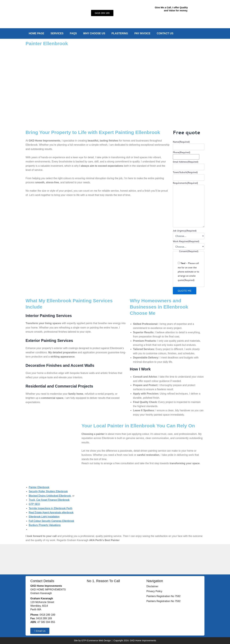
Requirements (185, 183)
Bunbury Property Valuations (45, 525)
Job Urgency (185, 231)
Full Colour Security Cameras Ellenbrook (52, 521)
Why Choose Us (94, 33)
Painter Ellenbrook (39, 487)
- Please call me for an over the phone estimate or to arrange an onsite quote (188, 272)
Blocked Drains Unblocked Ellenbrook (50, 496)
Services (57, 33)
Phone (182, 152)
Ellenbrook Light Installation (44, 517)
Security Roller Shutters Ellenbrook (49, 491)
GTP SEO (34, 504)
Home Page (36, 33)
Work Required (186, 241)
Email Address (186, 162)
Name (181, 142)
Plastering (120, 33)
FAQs (73, 33)
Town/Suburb (185, 172)
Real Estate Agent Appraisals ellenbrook (52, 512)
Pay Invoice (142, 33)
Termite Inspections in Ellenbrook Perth (51, 508)
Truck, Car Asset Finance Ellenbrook (49, 500)
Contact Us (165, 33)
